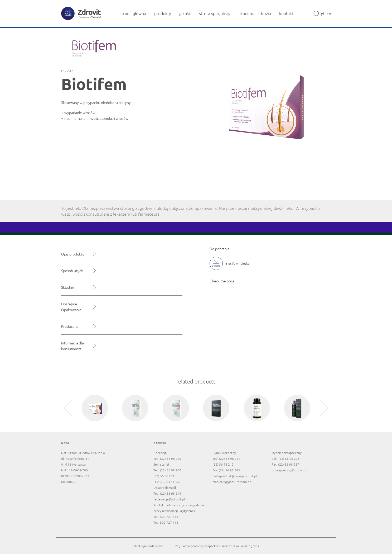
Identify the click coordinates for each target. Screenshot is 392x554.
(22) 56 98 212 (223, 464)
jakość (185, 13)
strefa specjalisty (215, 13)
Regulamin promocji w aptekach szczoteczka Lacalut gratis (217, 546)
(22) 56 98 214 (171, 493)
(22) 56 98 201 (164, 476)
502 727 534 (169, 517)
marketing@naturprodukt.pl (232, 482)
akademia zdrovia (255, 13)
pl (323, 13)
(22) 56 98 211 (230, 458)
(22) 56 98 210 (171, 458)
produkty (163, 13)
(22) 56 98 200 (171, 470)
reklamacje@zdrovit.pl (169, 499)
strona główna (133, 13)
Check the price (222, 281)
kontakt (286, 13)
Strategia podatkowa (148, 546)
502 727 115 (169, 522)
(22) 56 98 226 (289, 458)
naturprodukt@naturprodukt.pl (235, 476)
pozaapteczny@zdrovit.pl (290, 470)
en (329, 13)
